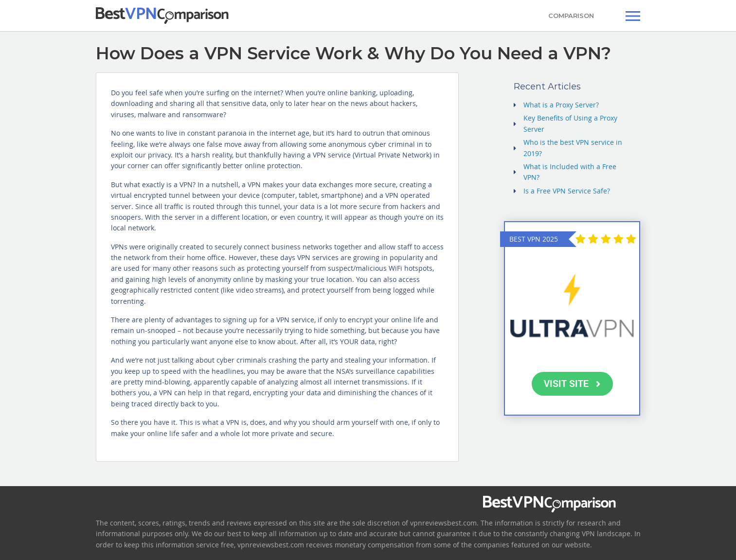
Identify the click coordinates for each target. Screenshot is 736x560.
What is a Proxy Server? (561, 105)
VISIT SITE (572, 384)
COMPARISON (571, 16)
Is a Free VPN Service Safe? (567, 191)
